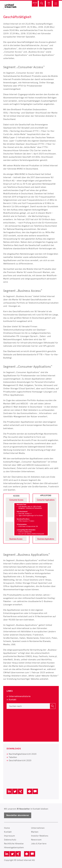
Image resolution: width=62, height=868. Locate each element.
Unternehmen (38, 828)
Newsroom (36, 840)
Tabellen (13, 757)
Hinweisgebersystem (14, 847)
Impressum (9, 836)
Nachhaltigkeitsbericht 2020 (23, 754)
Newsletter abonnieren (18, 815)
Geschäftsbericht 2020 (20, 760)
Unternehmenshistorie (20, 696)
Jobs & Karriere (39, 844)
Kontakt (13, 700)
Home (7, 828)
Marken (35, 832)
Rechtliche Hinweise (14, 844)
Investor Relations (40, 836)
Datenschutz (10, 840)
